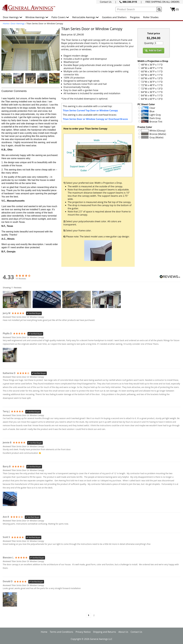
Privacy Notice (83, 632)
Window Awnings (37, 17)
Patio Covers (61, 17)
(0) (177, 9)
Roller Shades (151, 17)
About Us (123, 632)
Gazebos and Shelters (114, 17)
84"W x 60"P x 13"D (152, 99)
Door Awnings (13, 17)
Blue (152, 111)
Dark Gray (155, 118)
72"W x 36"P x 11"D (152, 82)
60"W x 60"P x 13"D (152, 78)
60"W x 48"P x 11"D (152, 75)
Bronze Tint (156, 122)
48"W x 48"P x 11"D (152, 68)
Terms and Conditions (61, 632)
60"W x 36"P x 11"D (152, 71)
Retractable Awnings (86, 17)
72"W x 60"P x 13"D (152, 89)
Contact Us (106, 2)
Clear (152, 108)
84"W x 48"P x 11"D (152, 95)
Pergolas (135, 17)
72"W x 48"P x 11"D (152, 85)
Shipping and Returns (105, 632)
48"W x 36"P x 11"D (152, 65)
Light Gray (155, 115)
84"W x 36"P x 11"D (152, 92)
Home (6, 23)
